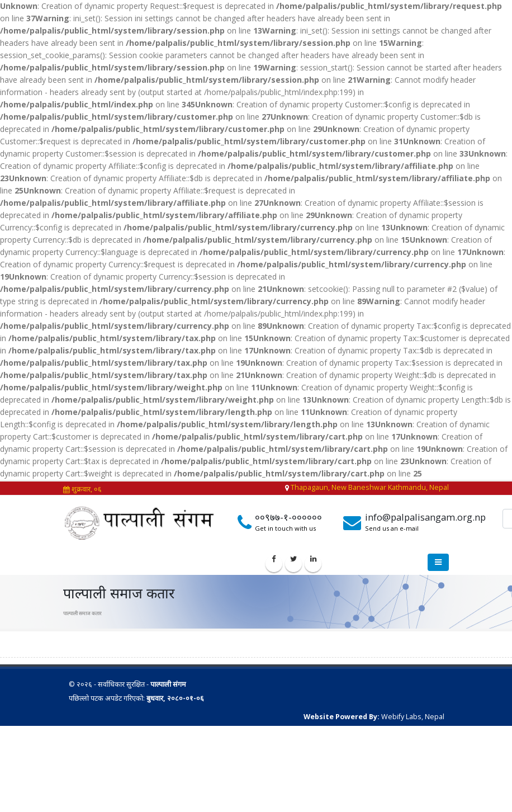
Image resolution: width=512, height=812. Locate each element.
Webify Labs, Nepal (413, 717)
